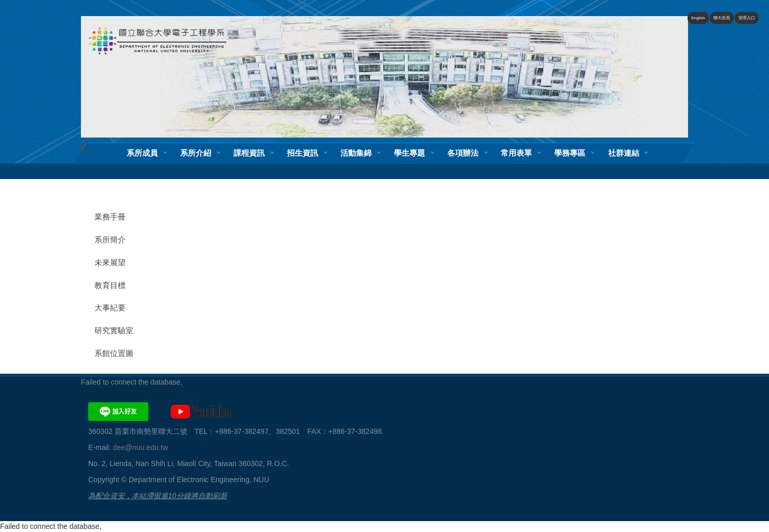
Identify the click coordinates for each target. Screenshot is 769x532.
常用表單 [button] (516, 153)
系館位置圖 (114, 353)
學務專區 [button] (570, 153)
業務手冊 (110, 217)
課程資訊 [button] (249, 153)
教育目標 (110, 285)
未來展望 (110, 263)
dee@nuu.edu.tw (140, 447)
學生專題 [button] (409, 153)
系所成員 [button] (142, 153)
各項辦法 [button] (463, 153)
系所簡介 (110, 240)
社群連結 (624, 153)
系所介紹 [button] (196, 153)
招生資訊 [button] (303, 153)
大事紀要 (110, 308)
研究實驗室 (114, 331)
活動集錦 (356, 153)
